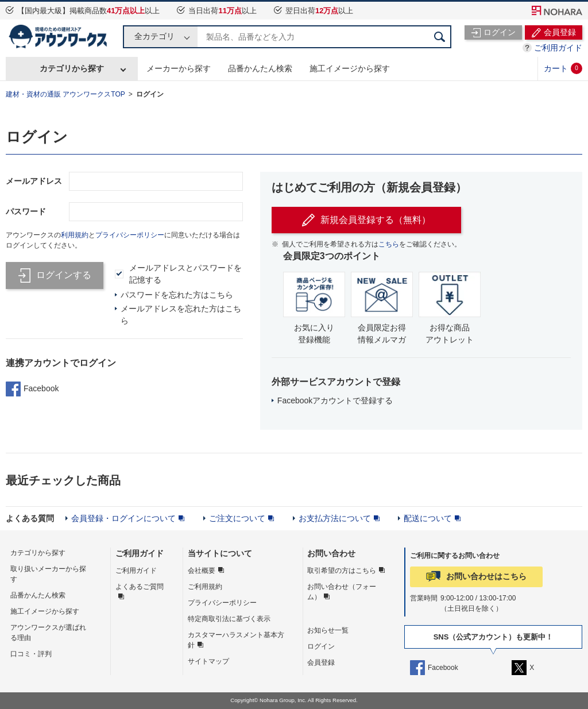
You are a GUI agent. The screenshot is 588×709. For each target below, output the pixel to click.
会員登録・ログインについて (123, 518)
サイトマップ (208, 661)
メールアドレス (34, 181)
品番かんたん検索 (260, 68)
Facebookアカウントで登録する (335, 400)
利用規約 (75, 235)
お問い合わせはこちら (486, 576)
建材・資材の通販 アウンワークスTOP (65, 94)
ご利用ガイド (558, 48)
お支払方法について (335, 518)
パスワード (26, 211)
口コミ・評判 (31, 654)
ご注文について (237, 518)
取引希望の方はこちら (342, 571)
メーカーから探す (179, 68)
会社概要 (202, 571)
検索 (440, 37)
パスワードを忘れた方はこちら (177, 295)
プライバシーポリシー (130, 235)
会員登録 (321, 662)
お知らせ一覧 (328, 630)
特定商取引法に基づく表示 (229, 619)
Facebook (32, 389)
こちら (389, 244)
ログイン (150, 94)
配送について (428, 518)
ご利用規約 (205, 587)
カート (563, 68)
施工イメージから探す (350, 68)
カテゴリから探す (72, 68)
